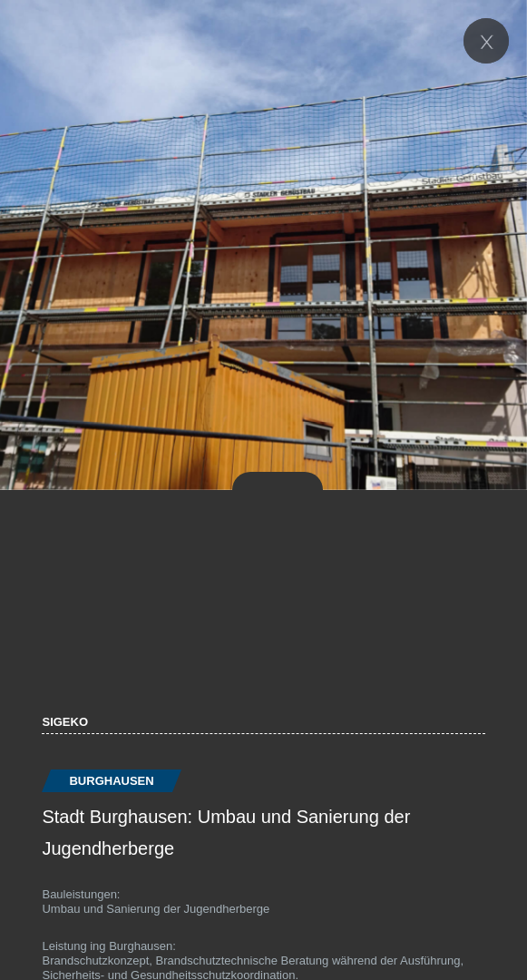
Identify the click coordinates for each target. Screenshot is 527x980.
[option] (263, 245)
